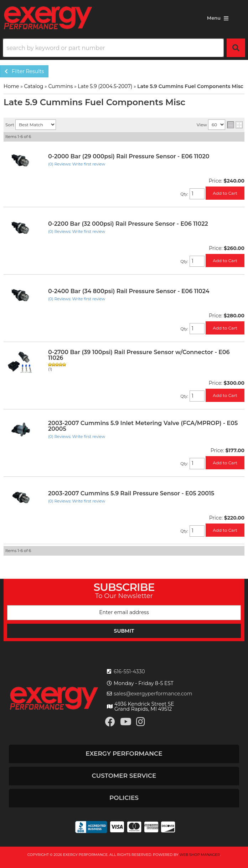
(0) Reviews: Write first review (77, 164)
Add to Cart (225, 193)
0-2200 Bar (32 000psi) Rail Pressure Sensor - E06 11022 (128, 224)
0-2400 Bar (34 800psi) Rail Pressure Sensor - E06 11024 (129, 291)
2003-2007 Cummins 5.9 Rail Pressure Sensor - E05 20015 (131, 493)
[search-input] (113, 48)
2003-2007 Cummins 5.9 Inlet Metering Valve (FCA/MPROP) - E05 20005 (143, 426)
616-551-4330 (129, 672)
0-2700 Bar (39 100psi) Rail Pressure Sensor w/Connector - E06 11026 (139, 355)
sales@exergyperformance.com (153, 694)
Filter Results (24, 71)
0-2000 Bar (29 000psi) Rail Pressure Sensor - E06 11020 (129, 156)
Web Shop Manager (200, 855)
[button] (124, 48)
